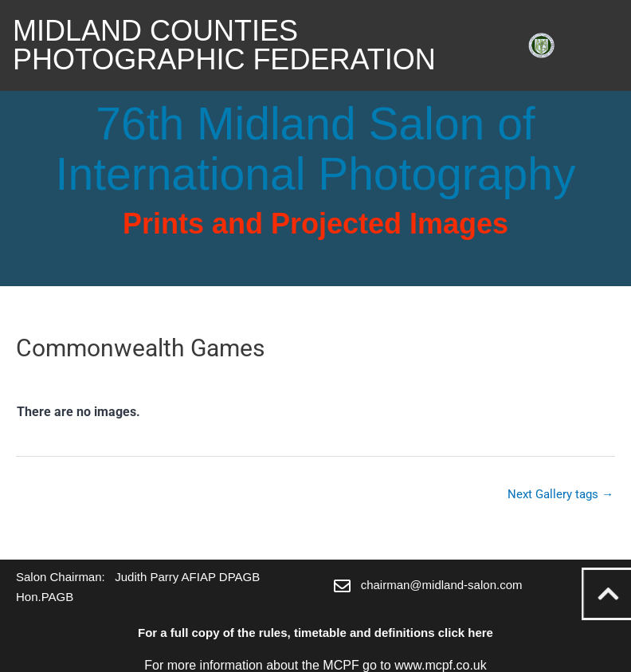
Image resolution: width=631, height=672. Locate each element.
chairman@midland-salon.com (442, 585)
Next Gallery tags (560, 494)
